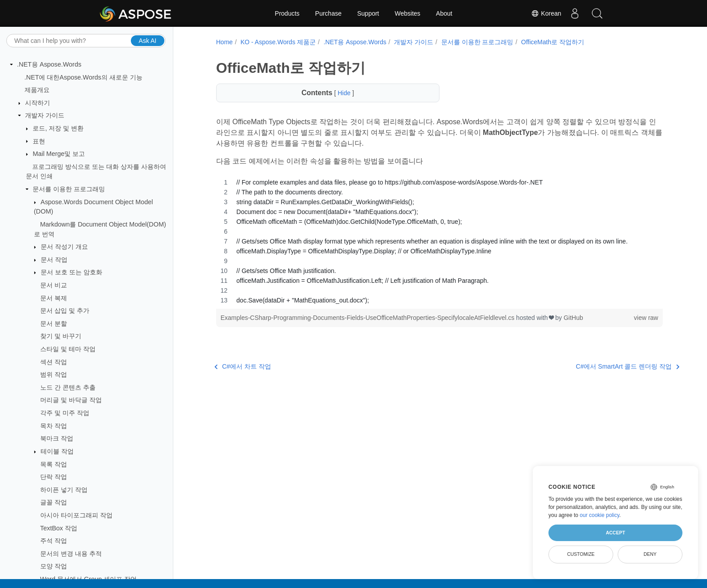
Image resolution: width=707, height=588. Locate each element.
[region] (433, 241)
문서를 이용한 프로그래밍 (69, 189)
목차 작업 (54, 426)
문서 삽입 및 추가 (65, 311)
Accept (615, 533)
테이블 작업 (57, 451)
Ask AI (148, 41)
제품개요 (37, 90)
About (444, 13)
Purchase (328, 13)
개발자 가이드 (45, 115)
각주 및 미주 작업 (65, 413)
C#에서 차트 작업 (241, 366)
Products (287, 13)
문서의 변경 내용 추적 (71, 554)
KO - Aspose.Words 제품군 (276, 42)
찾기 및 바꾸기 (61, 336)
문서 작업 (54, 260)
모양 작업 (54, 566)
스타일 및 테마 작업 (68, 349)
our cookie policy (600, 515)
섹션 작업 (54, 362)
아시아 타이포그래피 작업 (76, 515)
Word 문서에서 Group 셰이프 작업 (88, 579)
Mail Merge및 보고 (59, 154)
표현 (39, 141)
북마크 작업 (57, 438)
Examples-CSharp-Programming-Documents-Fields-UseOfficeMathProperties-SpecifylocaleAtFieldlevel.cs (367, 318)
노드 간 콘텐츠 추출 (68, 387)
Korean (546, 13)
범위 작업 (54, 374)
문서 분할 (54, 323)
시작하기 (38, 103)
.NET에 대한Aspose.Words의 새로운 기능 (84, 77)
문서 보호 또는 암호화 (71, 272)
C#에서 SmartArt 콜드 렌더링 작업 (593, 366)
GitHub (572, 318)
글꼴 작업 (54, 502)
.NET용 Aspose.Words (49, 64)
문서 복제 (54, 298)
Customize (581, 554)
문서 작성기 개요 (64, 247)
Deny (650, 554)
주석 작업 (54, 541)
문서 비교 (54, 285)
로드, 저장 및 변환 (58, 128)
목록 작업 (54, 464)
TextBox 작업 (59, 528)
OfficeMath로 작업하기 (551, 42)
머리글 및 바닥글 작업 (71, 400)
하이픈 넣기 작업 (64, 490)
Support (368, 13)
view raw (636, 318)
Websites (408, 13)
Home (223, 42)
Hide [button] (341, 93)
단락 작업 (54, 477)
